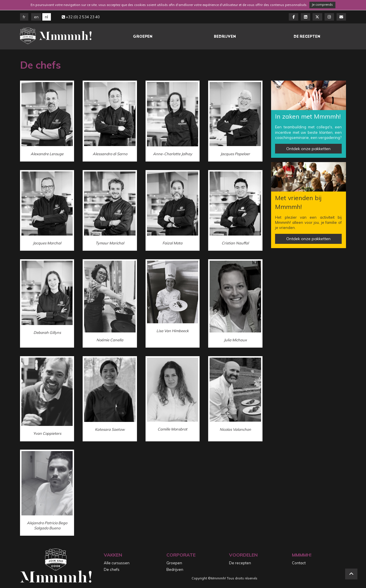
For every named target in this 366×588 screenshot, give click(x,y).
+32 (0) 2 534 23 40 (81, 17)
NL (46, 17)
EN (36, 17)
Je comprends (322, 5)
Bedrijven (225, 36)
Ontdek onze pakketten (308, 149)
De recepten (307, 36)
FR (24, 17)
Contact (299, 563)
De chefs (112, 569)
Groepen (143, 36)
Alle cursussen (117, 563)
